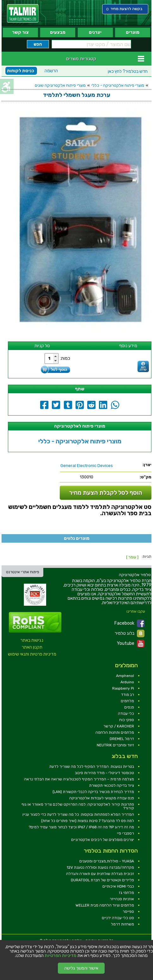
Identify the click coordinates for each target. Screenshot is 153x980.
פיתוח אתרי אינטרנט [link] (23, 572)
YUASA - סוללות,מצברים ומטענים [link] (107, 861)
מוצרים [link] (133, 32)
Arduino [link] (127, 682)
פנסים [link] (129, 707)
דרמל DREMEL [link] (122, 739)
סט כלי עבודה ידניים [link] (118, 918)
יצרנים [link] (95, 32)
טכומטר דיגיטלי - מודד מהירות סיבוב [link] (104, 773)
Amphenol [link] (125, 676)
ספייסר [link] (128, 912)
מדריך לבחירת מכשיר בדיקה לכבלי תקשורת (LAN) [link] (93, 792)
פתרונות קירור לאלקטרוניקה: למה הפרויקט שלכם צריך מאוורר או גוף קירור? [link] (78, 806)
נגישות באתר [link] (32, 640)
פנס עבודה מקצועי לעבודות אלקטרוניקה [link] (102, 798)
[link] (23, 13)
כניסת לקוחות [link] (21, 71)
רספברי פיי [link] (125, 833)
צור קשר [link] (20, 32)
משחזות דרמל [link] (122, 924)
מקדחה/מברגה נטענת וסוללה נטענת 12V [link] (100, 867)
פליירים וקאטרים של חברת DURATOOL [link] (102, 880)
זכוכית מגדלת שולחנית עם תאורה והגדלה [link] (100, 874)
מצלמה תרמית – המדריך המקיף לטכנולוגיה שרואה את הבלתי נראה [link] (79, 779)
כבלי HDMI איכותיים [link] (118, 886)
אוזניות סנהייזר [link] (122, 899)
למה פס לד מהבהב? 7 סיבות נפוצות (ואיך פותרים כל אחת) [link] (88, 821)
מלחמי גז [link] (126, 893)
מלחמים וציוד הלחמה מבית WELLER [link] (105, 905)
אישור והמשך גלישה (81, 968)
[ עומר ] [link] (132, 557)
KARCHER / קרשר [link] (119, 726)
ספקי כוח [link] (127, 720)
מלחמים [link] (127, 701)
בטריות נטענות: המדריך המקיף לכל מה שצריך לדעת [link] (92, 767)
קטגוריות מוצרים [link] (81, 59)
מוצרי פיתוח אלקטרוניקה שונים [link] (60, 85)
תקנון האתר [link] (32, 647)
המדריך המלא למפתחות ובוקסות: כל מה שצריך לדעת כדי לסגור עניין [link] (78, 814)
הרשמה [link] (51, 71)
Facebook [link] (129, 623)
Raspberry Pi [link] (123, 688)
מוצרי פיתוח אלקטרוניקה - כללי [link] (118, 85)
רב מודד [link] (128, 695)
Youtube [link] (131, 644)
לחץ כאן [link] (128, 71)
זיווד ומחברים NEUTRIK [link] (115, 745)
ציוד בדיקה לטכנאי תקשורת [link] (112, 785)
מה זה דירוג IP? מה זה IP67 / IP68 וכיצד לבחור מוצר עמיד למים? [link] (81, 827)
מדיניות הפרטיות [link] (61, 956)
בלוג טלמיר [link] (130, 633)
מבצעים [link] (58, 32)
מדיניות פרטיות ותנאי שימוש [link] (32, 654)
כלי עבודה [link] (126, 714)
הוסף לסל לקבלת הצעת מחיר (106, 493)
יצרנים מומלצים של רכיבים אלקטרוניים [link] (103, 840)
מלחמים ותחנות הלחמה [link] (115, 732)
